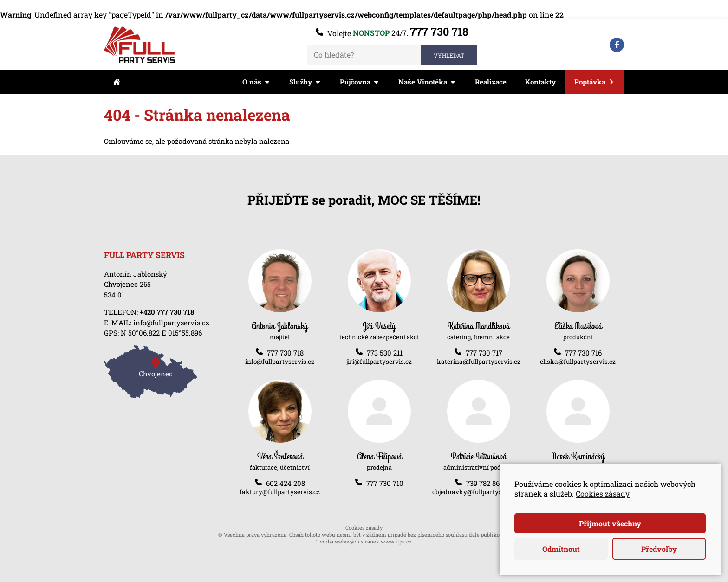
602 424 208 (286, 483)
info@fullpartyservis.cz (171, 323)
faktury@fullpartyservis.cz (280, 492)
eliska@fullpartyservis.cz (578, 362)
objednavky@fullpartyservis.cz (478, 492)
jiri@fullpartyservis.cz (379, 362)
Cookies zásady (364, 527)
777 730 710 (385, 483)
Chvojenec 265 (127, 284)
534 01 (114, 295)
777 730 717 (484, 353)
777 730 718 (439, 31)
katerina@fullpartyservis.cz (479, 362)
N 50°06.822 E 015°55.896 (161, 333)
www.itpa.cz (396, 541)
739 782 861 (484, 483)
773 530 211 (385, 353)
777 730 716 (583, 353)
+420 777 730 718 (167, 312)
